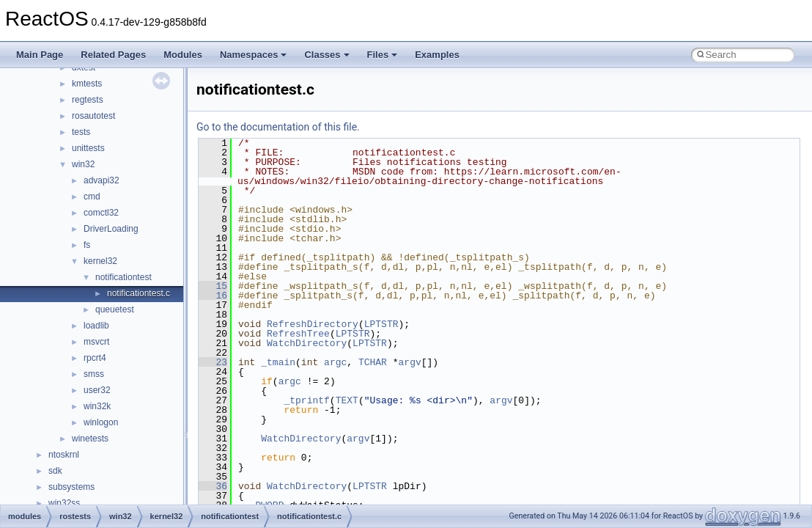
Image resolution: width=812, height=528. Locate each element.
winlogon (101, 422)
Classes (326, 55)
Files (383, 55)
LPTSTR (381, 324)
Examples (437, 55)
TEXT (347, 400)
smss (94, 374)
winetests (90, 439)
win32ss (64, 503)
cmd (92, 197)
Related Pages (113, 55)
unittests (88, 148)
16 (213, 296)
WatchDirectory (307, 343)
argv (410, 362)
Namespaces (254, 55)
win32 (83, 164)
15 (213, 286)
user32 (97, 390)
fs (87, 245)
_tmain (278, 362)
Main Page (40, 55)
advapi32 (101, 180)
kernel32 (100, 261)
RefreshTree (298, 334)
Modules (183, 55)
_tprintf (306, 400)
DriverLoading (111, 229)
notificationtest (123, 277)
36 (213, 486)
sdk (55, 471)
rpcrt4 (95, 358)
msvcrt (96, 342)
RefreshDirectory (313, 324)
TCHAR (373, 362)
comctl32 (101, 213)
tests (81, 132)
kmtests (87, 84)
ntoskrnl (64, 455)
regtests (88, 100)
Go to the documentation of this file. (278, 127)
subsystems (71, 487)
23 (213, 362)
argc (335, 362)
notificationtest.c (139, 293)
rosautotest (93, 116)
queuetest (115, 309)
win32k (97, 406)
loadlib (96, 326)
